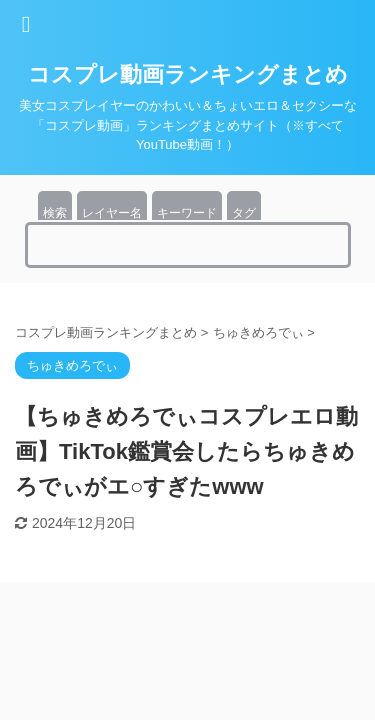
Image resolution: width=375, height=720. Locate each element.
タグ (244, 213)
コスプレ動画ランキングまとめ (188, 74)
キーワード (187, 213)
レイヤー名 (112, 213)
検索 (55, 213)
